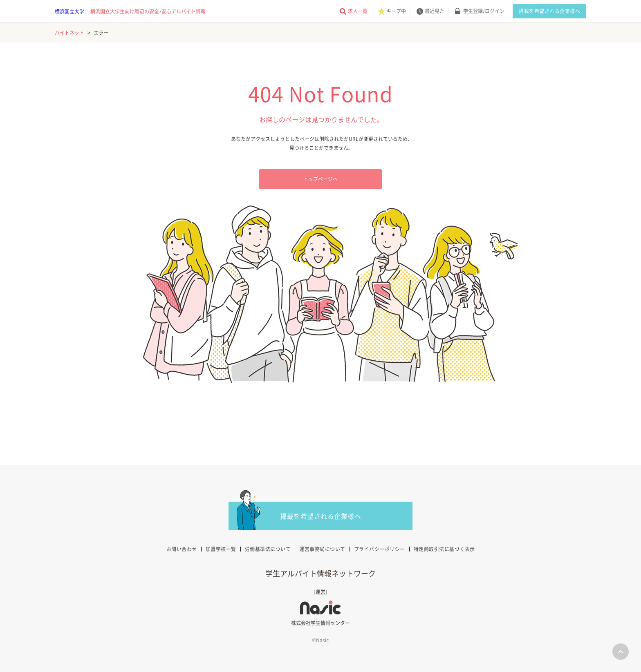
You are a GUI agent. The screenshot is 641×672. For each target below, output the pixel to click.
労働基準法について (268, 549)
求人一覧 (358, 11)
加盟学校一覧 (221, 549)
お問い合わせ (182, 549)
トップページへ (320, 179)
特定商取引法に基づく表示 (444, 549)
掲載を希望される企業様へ (549, 11)
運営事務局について (322, 549)
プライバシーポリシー (380, 549)
